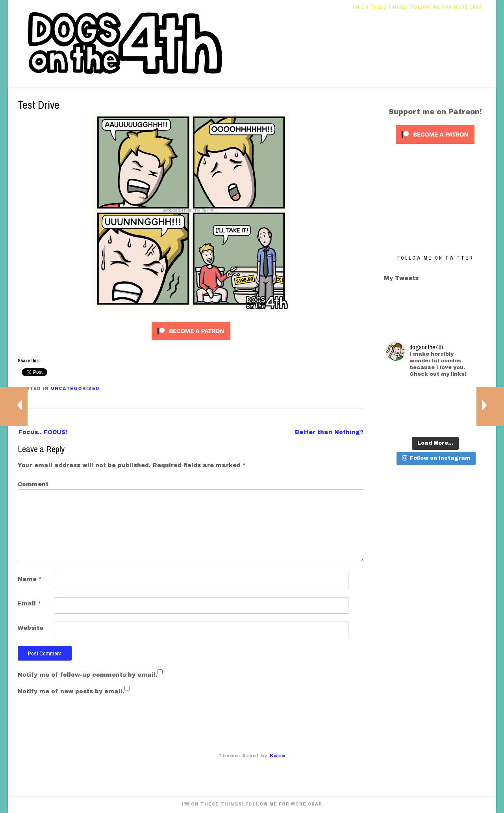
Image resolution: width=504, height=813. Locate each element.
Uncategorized (75, 388)
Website (31, 628)
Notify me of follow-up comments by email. (88, 675)
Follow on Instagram (436, 458)
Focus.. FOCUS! (43, 432)
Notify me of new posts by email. (71, 691)
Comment (33, 484)
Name (30, 579)
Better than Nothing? (329, 432)
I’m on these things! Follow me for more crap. (418, 7)
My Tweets (401, 278)
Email (29, 604)
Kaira (278, 755)
